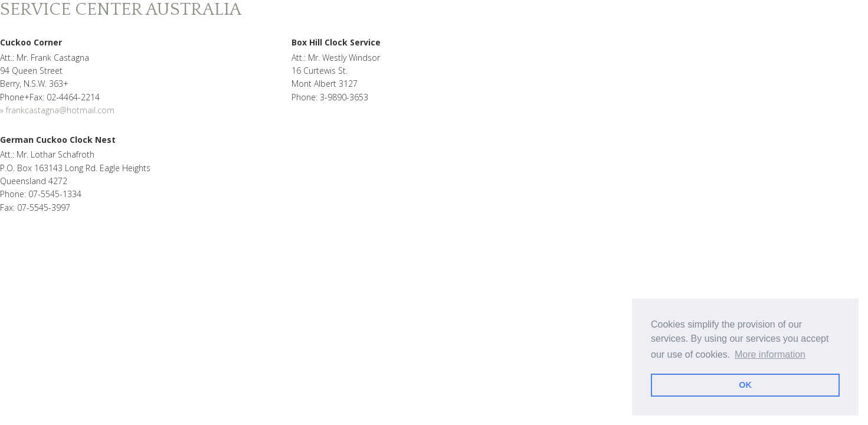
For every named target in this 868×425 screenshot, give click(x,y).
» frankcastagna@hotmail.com (57, 110)
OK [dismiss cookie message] (745, 385)
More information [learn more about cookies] (770, 354)
